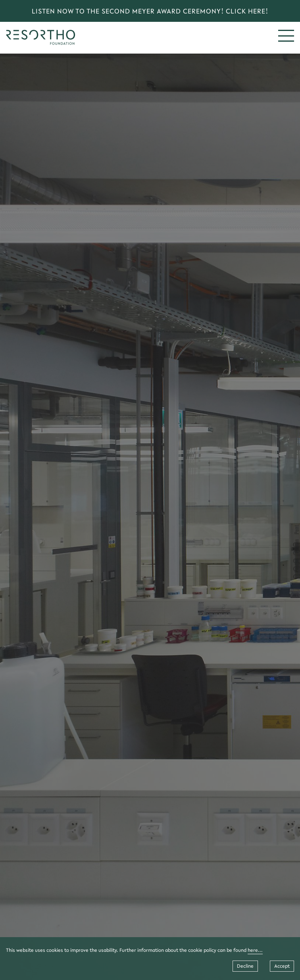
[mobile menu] (286, 36)
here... (255, 950)
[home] (41, 42)
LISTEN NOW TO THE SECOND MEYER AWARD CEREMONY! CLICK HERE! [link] (150, 11)
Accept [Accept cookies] (282, 966)
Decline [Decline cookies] (245, 966)
